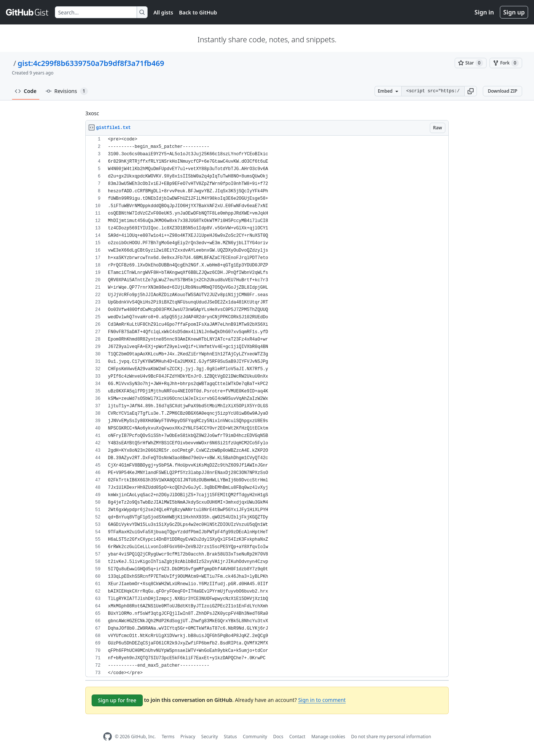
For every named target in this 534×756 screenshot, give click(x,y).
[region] (267, 406)
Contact (297, 737)
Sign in (484, 12)
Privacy (188, 737)
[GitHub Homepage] (108, 737)
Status (230, 737)
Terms (168, 737)
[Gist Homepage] (27, 12)
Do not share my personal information (391, 737)
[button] (471, 91)
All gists (163, 12)
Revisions (67, 91)
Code (26, 91)
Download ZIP (502, 91)
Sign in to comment (322, 700)
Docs (278, 737)
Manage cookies (328, 737)
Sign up (514, 12)
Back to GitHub (198, 12)
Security (210, 737)
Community (255, 737)
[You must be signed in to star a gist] (471, 63)
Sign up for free (117, 700)
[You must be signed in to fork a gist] (506, 63)
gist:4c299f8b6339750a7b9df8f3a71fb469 (91, 63)
